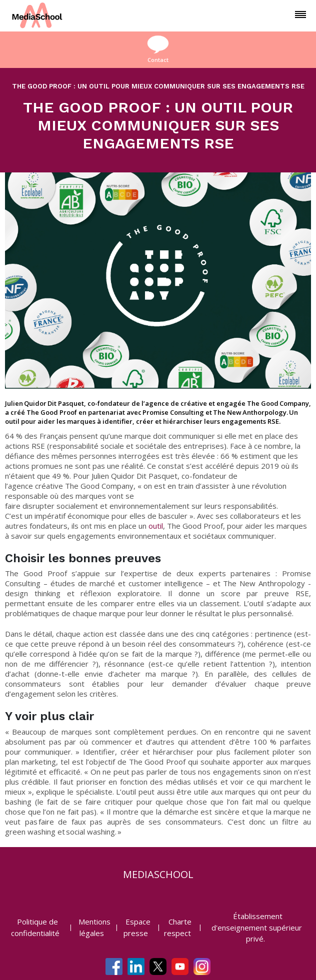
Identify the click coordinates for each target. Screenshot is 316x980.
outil (156, 526)
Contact (158, 49)
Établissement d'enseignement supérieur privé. (257, 927)
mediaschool (158, 874)
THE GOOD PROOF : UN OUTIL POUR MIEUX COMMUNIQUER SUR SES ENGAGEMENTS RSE (158, 86)
